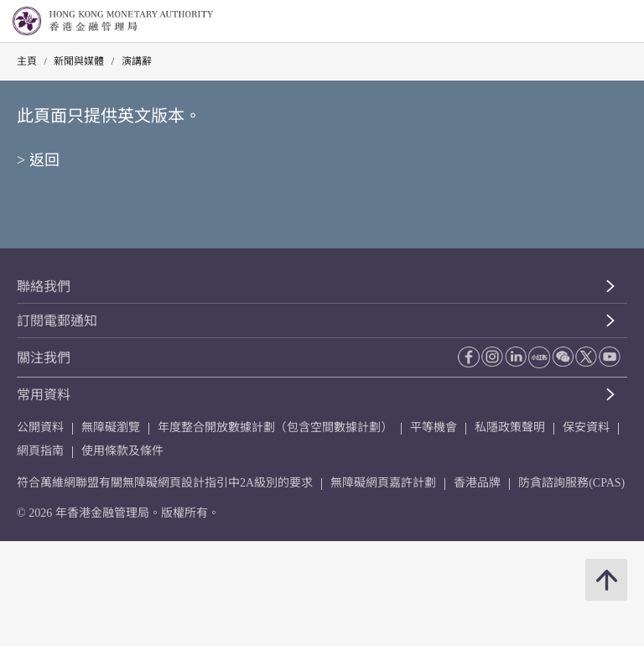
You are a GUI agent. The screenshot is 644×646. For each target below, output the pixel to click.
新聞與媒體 (79, 61)
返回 (44, 160)
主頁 (27, 61)
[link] (589, 22)
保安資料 (586, 427)
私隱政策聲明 (510, 427)
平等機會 (434, 427)
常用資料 (44, 395)
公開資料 (40, 427)
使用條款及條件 (122, 451)
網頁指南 (40, 451)
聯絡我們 (44, 287)
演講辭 (137, 61)
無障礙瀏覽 (111, 427)
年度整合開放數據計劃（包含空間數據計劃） (275, 427)
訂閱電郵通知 (57, 321)
